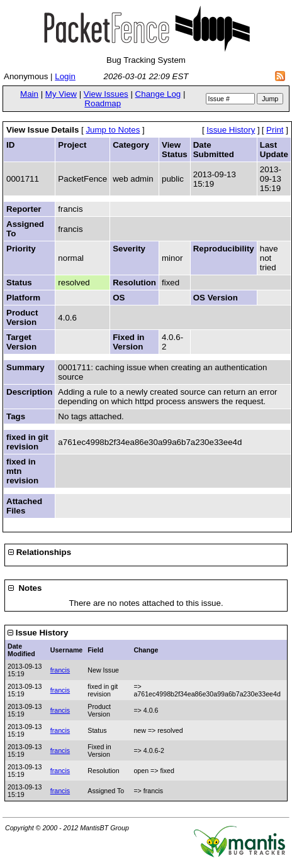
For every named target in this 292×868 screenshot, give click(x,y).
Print (275, 130)
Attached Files (24, 506)
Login (65, 76)
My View (61, 94)
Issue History (231, 130)
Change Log (158, 94)
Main (29, 94)
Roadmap (103, 103)
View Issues (106, 94)
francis (60, 670)
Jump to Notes (113, 130)
